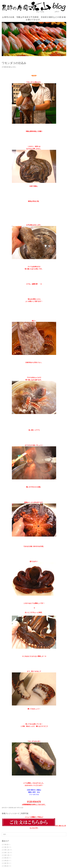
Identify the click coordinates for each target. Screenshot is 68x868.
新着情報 (11, 808)
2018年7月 (5, 863)
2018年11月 (5, 852)
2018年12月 (5, 850)
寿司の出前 (20, 808)
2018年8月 (5, 861)
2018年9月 (5, 858)
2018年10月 (5, 855)
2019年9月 (5, 844)
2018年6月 (5, 866)
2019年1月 (5, 847)
